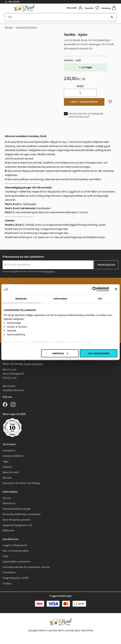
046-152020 (14, 2)
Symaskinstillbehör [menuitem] (13, 456)
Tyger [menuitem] (6, 461)
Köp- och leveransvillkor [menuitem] (16, 551)
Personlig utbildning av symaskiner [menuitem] (22, 514)
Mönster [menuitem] (7, 478)
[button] (92, 8)
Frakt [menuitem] (5, 556)
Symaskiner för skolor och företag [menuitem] (21, 483)
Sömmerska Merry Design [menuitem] (17, 509)
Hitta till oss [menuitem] (9, 503)
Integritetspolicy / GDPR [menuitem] (16, 578)
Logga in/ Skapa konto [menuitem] (15, 545)
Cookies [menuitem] (7, 583)
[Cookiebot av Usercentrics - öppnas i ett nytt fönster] (95, 289)
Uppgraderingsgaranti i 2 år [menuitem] (18, 525)
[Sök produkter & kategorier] (60, 17)
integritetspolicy (48, 272)
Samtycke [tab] (21, 298)
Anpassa (60, 353)
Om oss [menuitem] (7, 498)
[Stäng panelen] (116, 289)
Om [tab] (100, 298)
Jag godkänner (98, 353)
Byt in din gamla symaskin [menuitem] (17, 520)
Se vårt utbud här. (33, 364)
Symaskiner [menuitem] (9, 451)
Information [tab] (61, 298)
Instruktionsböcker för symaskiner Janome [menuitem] (26, 567)
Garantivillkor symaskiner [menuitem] (17, 562)
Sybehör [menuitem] (7, 467)
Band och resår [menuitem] (11, 472)
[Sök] (112, 17)
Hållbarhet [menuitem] (8, 531)
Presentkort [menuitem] (9, 572)
